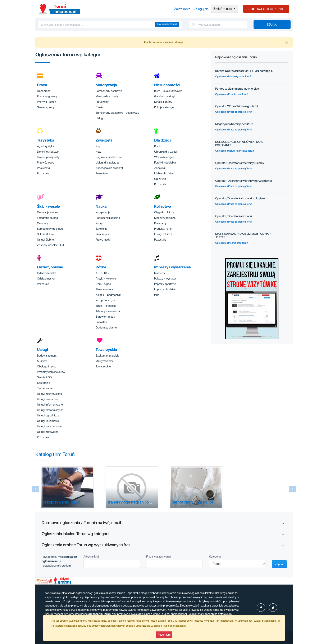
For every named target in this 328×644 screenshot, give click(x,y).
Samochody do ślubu (50, 229)
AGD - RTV (102, 273)
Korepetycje (103, 212)
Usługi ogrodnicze (48, 415)
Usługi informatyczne (50, 404)
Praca (42, 85)
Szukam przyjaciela (107, 355)
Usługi (100, 118)
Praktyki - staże (47, 102)
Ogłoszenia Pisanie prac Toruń (232, 94)
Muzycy (42, 361)
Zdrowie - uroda (105, 317)
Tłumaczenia (45, 388)
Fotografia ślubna (47, 218)
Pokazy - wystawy (165, 278)
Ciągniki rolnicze (164, 212)
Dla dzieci (162, 140)
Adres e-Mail (91, 556)
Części (100, 107)
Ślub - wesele (48, 206)
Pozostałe (43, 173)
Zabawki (160, 168)
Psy (98, 146)
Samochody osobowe (109, 91)
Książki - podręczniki (108, 295)
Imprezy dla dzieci (165, 289)
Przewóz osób (46, 162)
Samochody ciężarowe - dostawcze (117, 113)
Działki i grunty (163, 102)
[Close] (287, 42)
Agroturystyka (46, 146)
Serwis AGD (44, 377)
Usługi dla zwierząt (107, 162)
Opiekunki (160, 179)
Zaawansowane (167, 24)
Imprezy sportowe (165, 284)
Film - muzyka (104, 289)
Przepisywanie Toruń (61, 502)
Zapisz (279, 564)
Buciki (158, 146)
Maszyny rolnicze (165, 218)
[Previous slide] (35, 489)
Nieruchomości (167, 85)
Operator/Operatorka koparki (234, 216)
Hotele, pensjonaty (48, 157)
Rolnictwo (163, 206)
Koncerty (160, 273)
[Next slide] (293, 489)
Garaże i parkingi (164, 96)
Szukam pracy (46, 107)
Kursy (99, 223)
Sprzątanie (44, 383)
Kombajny (160, 223)
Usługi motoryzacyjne (50, 410)
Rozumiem (164, 635)
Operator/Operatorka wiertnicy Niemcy (240, 163)
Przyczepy (102, 102)
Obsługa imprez (47, 366)
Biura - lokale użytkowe (168, 91)
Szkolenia (101, 229)
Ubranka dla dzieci (166, 152)
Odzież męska (46, 278)
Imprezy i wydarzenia (172, 267)
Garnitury (43, 223)
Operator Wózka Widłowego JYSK (237, 106)
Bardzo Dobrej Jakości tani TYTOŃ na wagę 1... (245, 71)
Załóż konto (182, 9)
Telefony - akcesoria (108, 311)
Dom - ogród (103, 284)
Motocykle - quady (107, 96)
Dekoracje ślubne (48, 212)
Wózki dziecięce (164, 157)
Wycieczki (43, 168)
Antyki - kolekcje (106, 278)
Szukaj (272, 24)
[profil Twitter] (273, 608)
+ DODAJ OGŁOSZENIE (266, 9)
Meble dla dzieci (164, 173)
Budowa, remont (47, 355)
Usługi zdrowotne (48, 432)
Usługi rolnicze (163, 234)
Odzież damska (47, 273)
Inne (157, 295)
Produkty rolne (163, 229)
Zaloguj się (201, 9)
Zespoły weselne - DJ (50, 245)
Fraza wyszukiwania (158, 556)
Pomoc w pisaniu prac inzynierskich (238, 89)
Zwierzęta (104, 140)
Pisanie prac (103, 234)
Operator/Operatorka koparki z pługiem (240, 198)
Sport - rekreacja (106, 306)
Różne (101, 267)
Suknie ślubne (45, 234)
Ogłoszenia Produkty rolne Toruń (233, 76)
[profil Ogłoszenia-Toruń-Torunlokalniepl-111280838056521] (261, 608)
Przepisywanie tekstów (51, 372)
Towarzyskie (106, 350)
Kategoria (215, 556)
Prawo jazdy (103, 240)
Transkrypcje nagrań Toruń (131, 502)
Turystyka (46, 140)
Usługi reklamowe (48, 421)
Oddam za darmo (106, 327)
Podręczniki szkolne (108, 218)
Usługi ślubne (45, 240)
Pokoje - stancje (164, 107)
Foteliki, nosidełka (165, 162)
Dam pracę (44, 91)
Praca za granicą (47, 96)
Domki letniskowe (48, 152)
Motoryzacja (106, 85)
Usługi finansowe (47, 399)
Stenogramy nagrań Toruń (195, 502)
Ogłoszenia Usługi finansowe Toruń (235, 151)
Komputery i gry (105, 300)
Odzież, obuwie (50, 267)
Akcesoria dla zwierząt (109, 168)
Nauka (101, 206)
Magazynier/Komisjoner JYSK (234, 124)
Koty (98, 152)
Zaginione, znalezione (109, 157)
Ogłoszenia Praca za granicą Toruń (234, 112)
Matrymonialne (105, 361)
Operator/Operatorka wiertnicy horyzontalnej (243, 181)
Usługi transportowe (49, 426)
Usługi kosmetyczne (49, 394)
